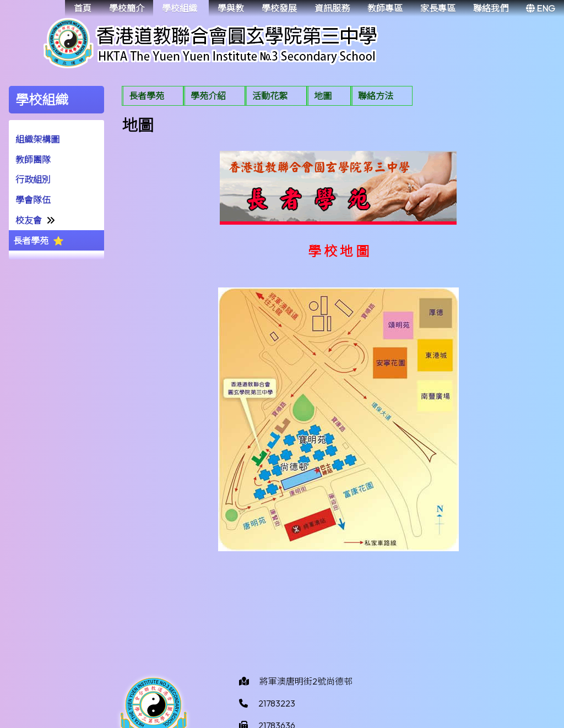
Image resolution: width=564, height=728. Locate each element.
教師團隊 (33, 160)
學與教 (231, 8)
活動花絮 (270, 96)
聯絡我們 (491, 8)
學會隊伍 (33, 200)
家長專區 (438, 8)
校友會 (29, 220)
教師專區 (385, 8)
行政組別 (33, 180)
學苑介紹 (208, 96)
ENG (541, 8)
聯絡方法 (376, 96)
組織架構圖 (37, 139)
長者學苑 (31, 241)
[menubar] (267, 97)
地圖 (323, 96)
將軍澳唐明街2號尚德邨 (306, 681)
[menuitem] (153, 96)
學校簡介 (127, 8)
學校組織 (180, 8)
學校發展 (279, 8)
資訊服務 (332, 8)
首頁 (83, 8)
